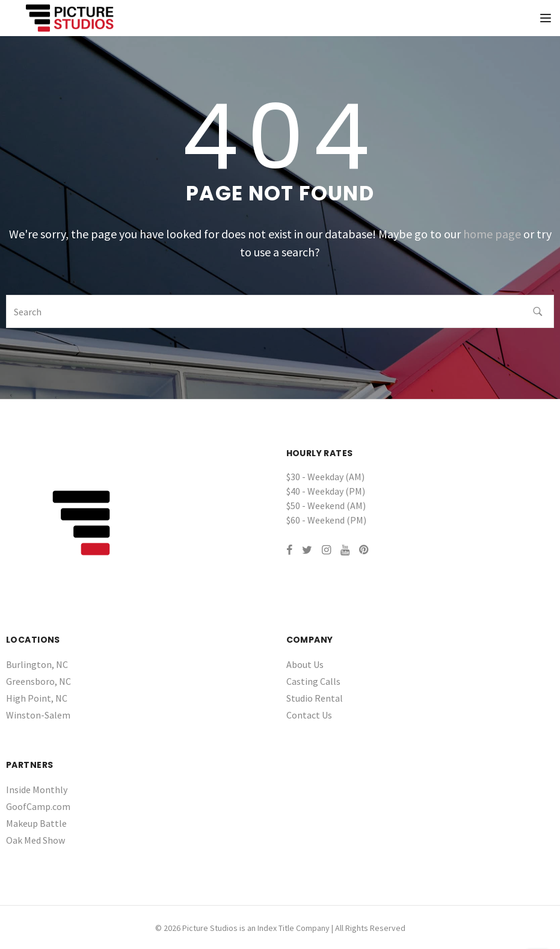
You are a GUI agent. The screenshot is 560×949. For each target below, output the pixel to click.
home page (492, 234)
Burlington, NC (37, 664)
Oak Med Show (35, 840)
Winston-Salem (38, 715)
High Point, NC (37, 698)
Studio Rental (315, 698)
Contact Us (309, 715)
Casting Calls (313, 681)
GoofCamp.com (38, 806)
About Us (305, 664)
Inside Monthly (37, 790)
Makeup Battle (36, 823)
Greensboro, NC (38, 681)
